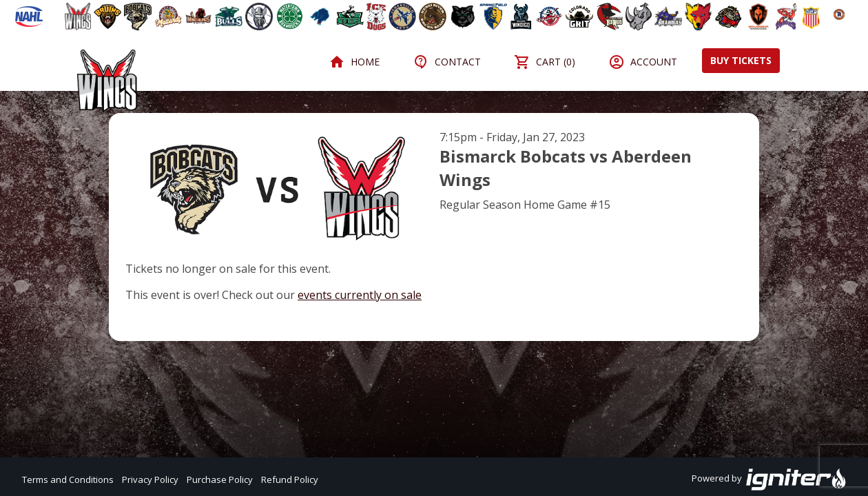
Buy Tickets (741, 60)
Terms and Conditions (68, 479)
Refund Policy (290, 479)
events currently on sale (360, 295)
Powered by (769, 479)
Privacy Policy (150, 479)
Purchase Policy (220, 479)
